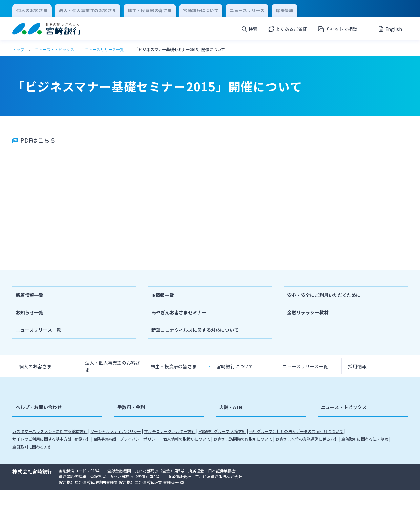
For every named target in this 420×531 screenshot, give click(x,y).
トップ (18, 50)
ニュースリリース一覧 (104, 50)
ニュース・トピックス (54, 50)
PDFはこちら (38, 140)
